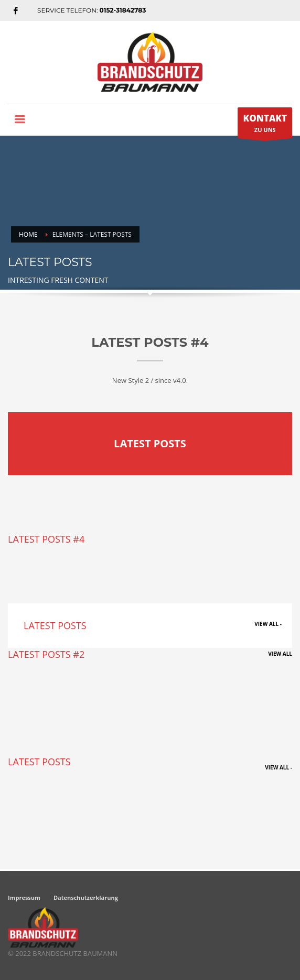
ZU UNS (265, 125)
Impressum (24, 898)
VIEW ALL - (268, 624)
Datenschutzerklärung (86, 898)
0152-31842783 (123, 10)
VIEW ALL (280, 654)
